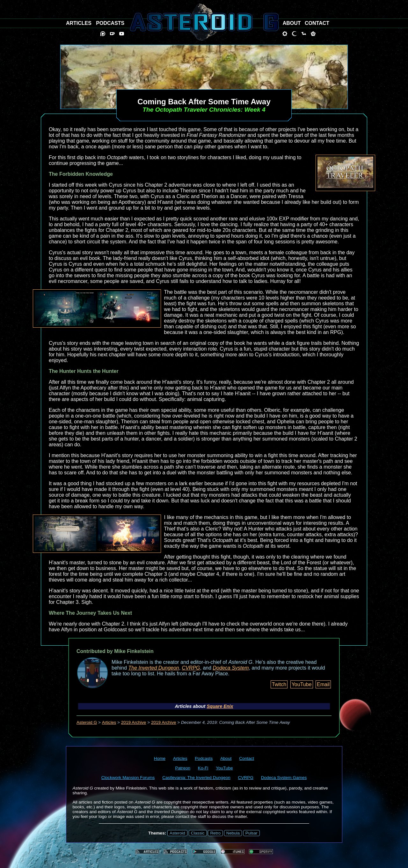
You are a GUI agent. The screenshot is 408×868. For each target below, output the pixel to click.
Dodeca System (231, 668)
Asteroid (177, 833)
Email (323, 684)
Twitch (279, 684)
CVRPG (191, 668)
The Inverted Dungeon (154, 668)
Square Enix (220, 706)
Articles (109, 722)
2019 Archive (134, 722)
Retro (215, 833)
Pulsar (251, 833)
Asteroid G (87, 722)
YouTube (302, 684)
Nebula (233, 833)
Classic (198, 833)
